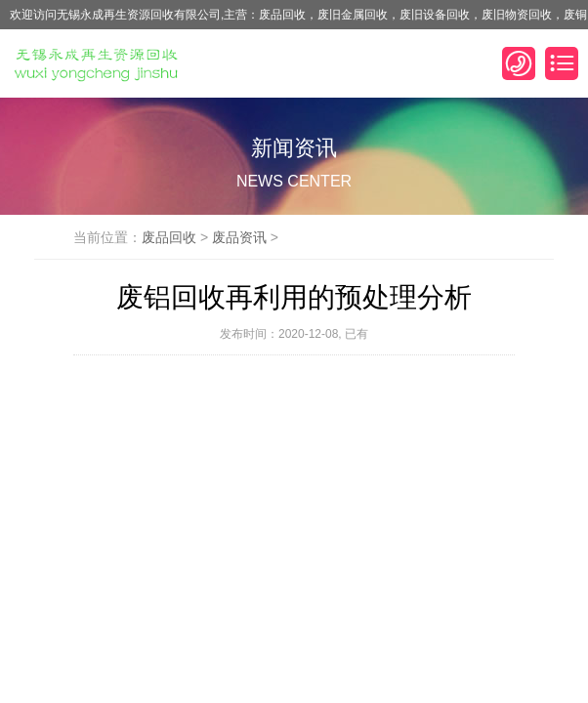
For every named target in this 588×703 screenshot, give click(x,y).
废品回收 (169, 237)
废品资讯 (239, 237)
